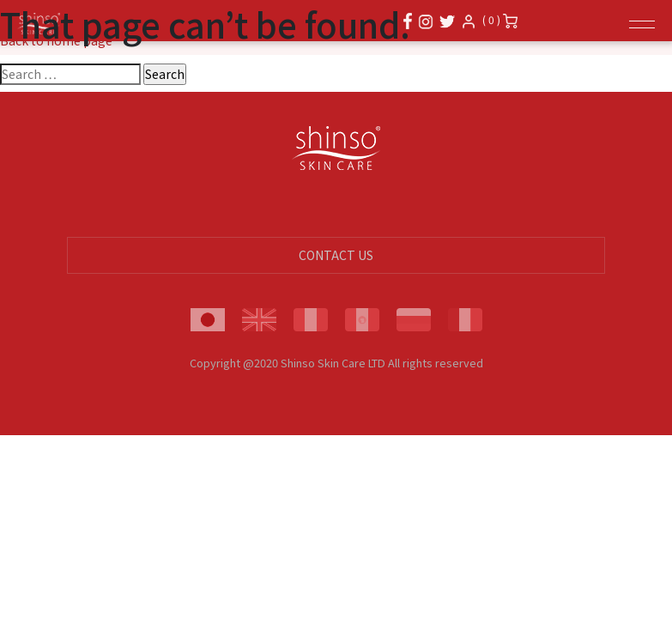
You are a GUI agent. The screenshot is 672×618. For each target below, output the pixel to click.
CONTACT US (336, 255)
